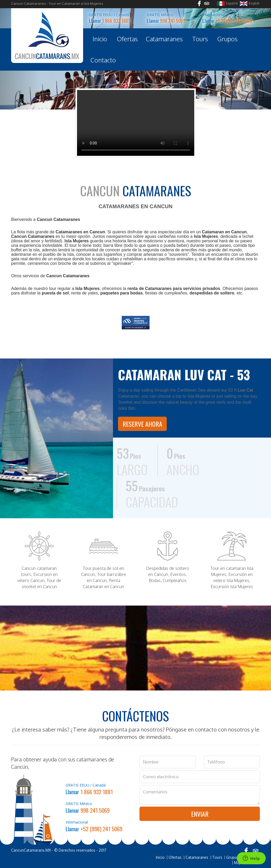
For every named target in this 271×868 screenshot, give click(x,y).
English (250, 4)
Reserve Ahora (142, 424)
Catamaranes (164, 39)
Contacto (103, 60)
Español (227, 4)
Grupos (227, 39)
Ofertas (127, 39)
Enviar (200, 814)
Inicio (100, 39)
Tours (200, 39)
